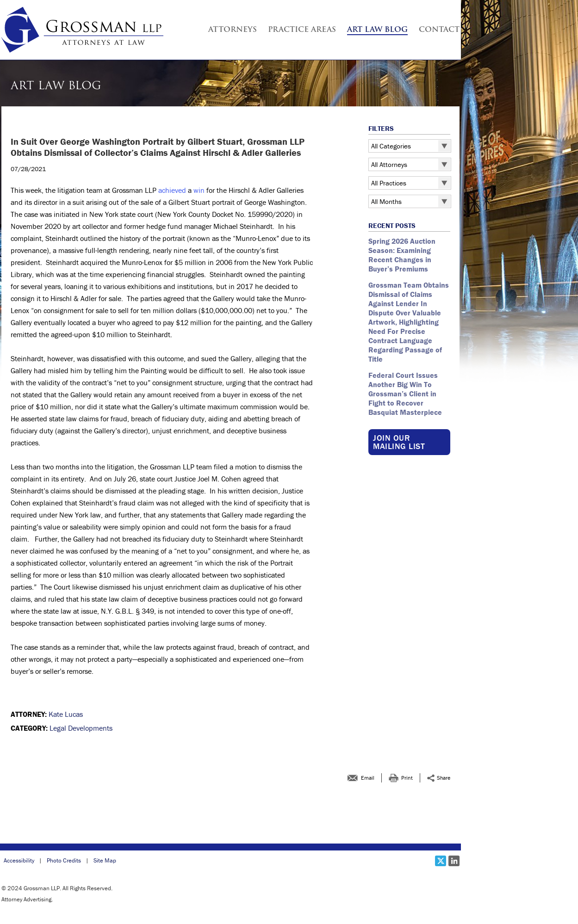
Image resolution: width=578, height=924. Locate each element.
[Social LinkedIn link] (454, 861)
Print (407, 778)
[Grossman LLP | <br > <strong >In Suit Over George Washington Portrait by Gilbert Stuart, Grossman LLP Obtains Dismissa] (82, 30)
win (199, 190)
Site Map (105, 860)
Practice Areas (302, 30)
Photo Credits (64, 860)
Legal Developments (81, 728)
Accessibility (19, 860)
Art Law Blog (377, 30)
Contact (439, 30)
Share (444, 778)
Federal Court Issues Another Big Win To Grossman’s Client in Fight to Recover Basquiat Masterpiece (406, 394)
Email (368, 778)
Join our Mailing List (399, 442)
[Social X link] (441, 861)
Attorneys (233, 30)
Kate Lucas (66, 714)
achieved (172, 190)
